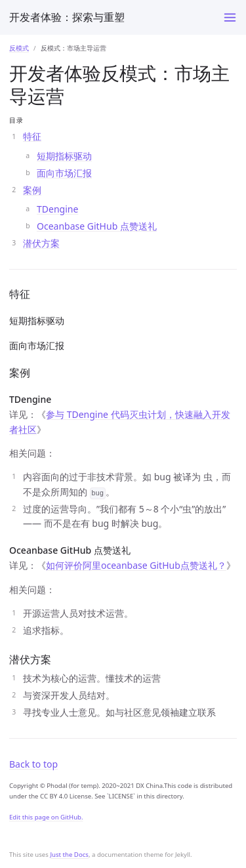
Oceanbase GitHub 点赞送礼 (97, 226)
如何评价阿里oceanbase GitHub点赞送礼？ (136, 565)
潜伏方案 (41, 243)
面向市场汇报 (64, 173)
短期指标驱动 (64, 156)
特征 (32, 136)
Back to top (33, 764)
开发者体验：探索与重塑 (67, 17)
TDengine (57, 209)
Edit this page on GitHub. (46, 817)
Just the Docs (69, 855)
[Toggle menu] (230, 17)
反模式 (19, 48)
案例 (32, 190)
